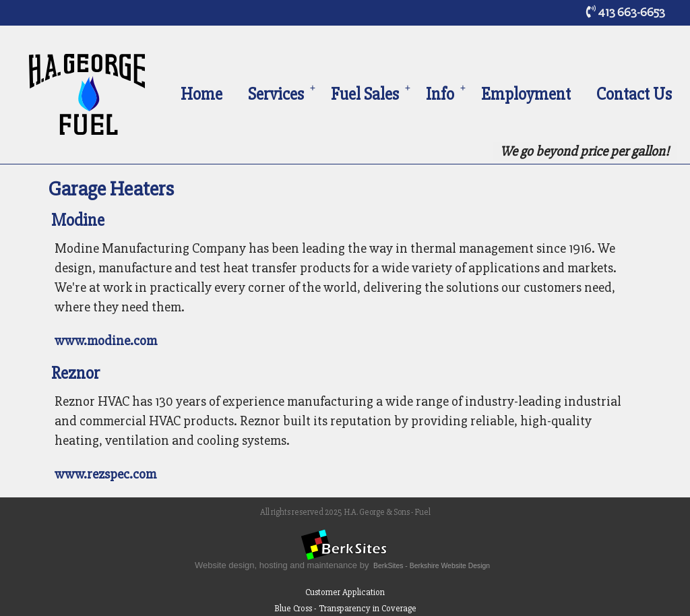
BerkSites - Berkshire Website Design (432, 566)
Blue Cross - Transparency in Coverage (345, 608)
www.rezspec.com (105, 474)
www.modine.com (106, 341)
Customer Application (345, 592)
